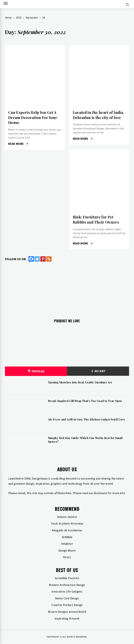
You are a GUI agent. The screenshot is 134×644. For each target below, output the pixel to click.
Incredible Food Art (67, 578)
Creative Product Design (67, 605)
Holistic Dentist (67, 517)
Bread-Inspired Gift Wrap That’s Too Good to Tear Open (85, 401)
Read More (18, 144)
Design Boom (67, 550)
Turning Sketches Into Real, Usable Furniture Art (80, 382)
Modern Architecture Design (67, 585)
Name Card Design (67, 598)
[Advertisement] (67, 288)
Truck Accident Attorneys (67, 523)
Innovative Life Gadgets (67, 591)
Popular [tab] (36, 371)
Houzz (67, 557)
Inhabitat (67, 544)
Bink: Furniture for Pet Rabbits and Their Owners (96, 219)
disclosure (100, 493)
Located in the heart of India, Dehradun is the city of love (98, 115)
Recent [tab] (98, 371)
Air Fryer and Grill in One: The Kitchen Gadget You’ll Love (86, 419)
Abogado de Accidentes (67, 530)
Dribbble (67, 537)
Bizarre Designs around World (67, 612)
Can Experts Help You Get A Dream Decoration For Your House (33, 117)
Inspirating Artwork (67, 618)
